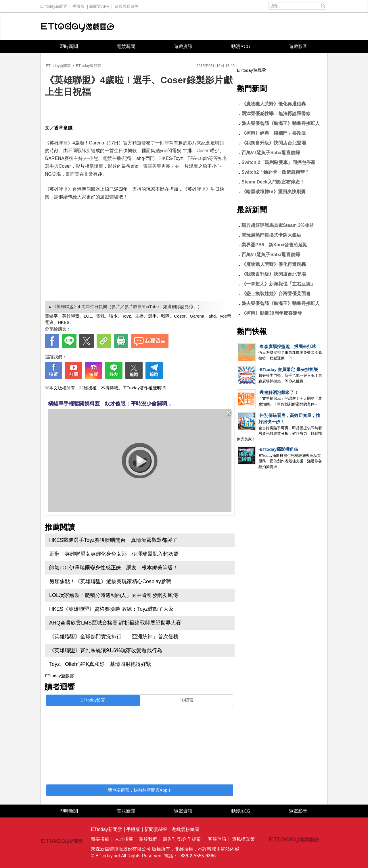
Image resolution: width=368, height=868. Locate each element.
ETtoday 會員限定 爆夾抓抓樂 (289, 369)
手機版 (78, 5)
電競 (100, 316)
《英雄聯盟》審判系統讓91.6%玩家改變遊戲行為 (106, 650)
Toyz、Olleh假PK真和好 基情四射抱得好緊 (100, 664)
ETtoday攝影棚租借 (279, 449)
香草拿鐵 (63, 128)
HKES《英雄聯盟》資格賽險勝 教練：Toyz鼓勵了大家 (111, 609)
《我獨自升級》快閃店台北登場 (274, 143)
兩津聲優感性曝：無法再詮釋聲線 (276, 114)
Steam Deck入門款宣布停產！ (273, 182)
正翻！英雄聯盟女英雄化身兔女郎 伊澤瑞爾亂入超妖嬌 (114, 554)
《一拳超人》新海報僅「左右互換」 (278, 284)
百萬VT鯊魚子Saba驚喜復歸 (271, 153)
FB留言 (186, 700)
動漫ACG (241, 46)
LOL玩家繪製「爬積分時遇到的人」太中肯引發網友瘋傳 (114, 595)
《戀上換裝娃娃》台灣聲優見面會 (276, 294)
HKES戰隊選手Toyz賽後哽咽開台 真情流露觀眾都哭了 (113, 540)
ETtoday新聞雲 (54, 5)
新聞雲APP (99, 5)
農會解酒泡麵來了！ (279, 392)
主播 (139, 316)
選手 (152, 316)
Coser (180, 316)
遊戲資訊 (183, 46)
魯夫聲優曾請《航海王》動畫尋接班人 (281, 123)
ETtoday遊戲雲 (78, 26)
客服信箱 (217, 839)
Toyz (126, 316)
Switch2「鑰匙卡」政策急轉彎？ (275, 172)
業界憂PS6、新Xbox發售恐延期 (274, 245)
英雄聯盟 (71, 316)
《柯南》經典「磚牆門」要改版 (274, 133)
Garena (197, 316)
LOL (88, 316)
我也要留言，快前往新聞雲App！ (140, 790)
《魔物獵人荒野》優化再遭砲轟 (274, 104)
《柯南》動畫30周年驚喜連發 (272, 313)
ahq (212, 316)
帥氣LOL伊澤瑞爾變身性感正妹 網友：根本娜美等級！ (114, 568)
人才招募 (124, 839)
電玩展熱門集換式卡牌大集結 (271, 235)
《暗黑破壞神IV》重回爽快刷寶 (274, 192)
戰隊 (165, 316)
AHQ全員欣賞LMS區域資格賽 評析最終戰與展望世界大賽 (115, 623)
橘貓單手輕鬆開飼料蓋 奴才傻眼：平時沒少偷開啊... (110, 404)
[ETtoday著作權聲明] (142, 388)
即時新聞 (69, 46)
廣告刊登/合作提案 (182, 839)
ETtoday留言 (93, 700)
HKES (64, 322)
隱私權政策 (243, 839)
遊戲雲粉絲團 (126, 5)
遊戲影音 (298, 46)
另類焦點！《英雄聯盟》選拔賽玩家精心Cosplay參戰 (110, 581)
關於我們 (148, 839)
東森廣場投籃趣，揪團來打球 (288, 346)
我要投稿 (100, 839)
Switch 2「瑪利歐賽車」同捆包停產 (278, 162)
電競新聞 (126, 46)
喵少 (113, 316)
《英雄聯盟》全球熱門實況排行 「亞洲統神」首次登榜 (114, 637)
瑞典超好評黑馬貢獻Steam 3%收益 (278, 225)
